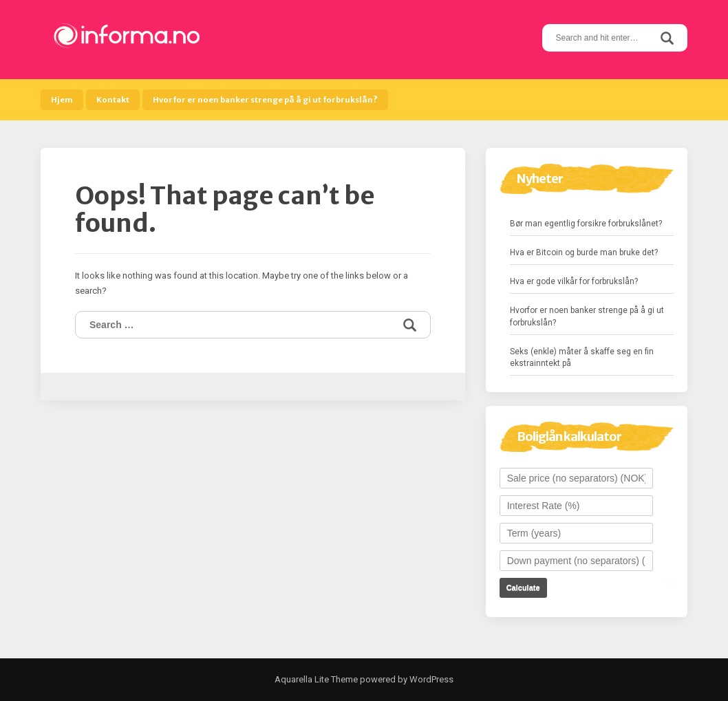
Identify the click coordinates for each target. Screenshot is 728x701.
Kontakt (113, 100)
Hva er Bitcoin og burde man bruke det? (584, 252)
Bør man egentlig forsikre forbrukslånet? (586, 224)
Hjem (62, 100)
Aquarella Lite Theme (316, 679)
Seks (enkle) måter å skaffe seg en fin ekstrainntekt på (582, 357)
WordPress (430, 679)
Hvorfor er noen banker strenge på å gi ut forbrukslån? (265, 100)
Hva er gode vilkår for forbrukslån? (574, 281)
